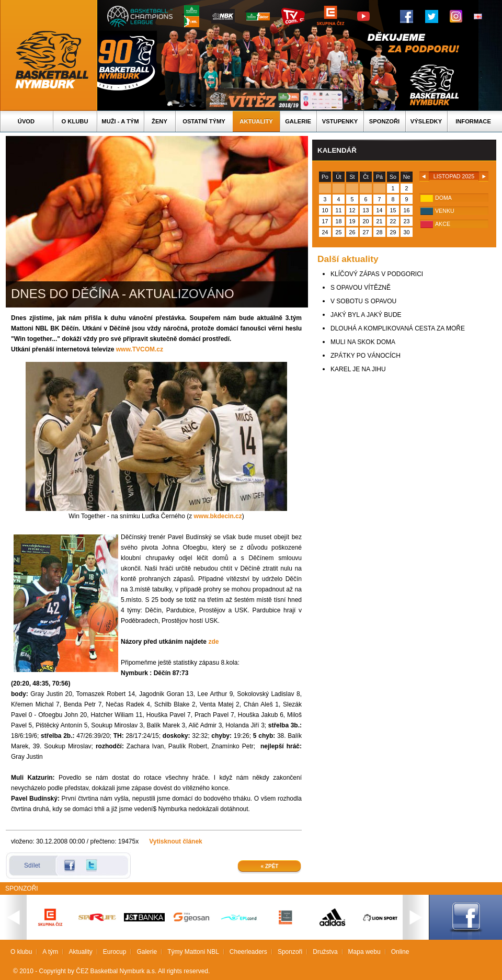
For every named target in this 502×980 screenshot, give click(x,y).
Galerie (298, 121)
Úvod (26, 121)
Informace (473, 121)
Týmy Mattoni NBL (193, 952)
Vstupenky (340, 121)
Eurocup (115, 952)
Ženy (159, 121)
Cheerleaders (248, 952)
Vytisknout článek (176, 841)
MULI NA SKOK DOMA (363, 342)
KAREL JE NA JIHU (358, 369)
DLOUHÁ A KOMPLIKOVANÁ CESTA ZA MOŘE (398, 328)
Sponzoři (384, 121)
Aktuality (256, 121)
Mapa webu (364, 952)
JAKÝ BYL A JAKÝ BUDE (366, 315)
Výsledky (426, 121)
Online (400, 952)
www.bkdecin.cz (218, 516)
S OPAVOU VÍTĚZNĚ (361, 288)
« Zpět (270, 866)
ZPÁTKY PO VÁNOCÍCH (366, 356)
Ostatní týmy (204, 121)
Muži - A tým (120, 121)
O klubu (75, 121)
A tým (50, 952)
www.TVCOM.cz (140, 349)
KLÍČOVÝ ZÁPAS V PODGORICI (377, 274)
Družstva (325, 952)
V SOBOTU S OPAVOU (363, 301)
